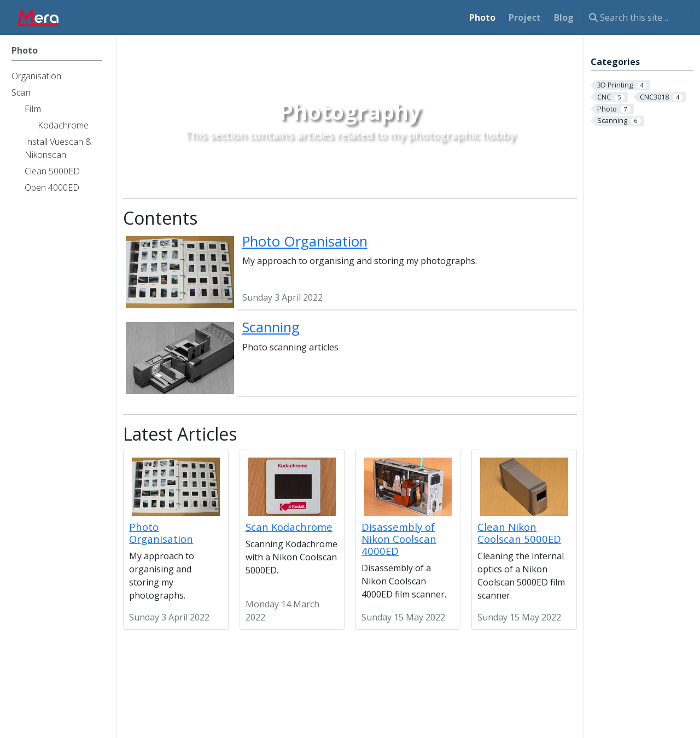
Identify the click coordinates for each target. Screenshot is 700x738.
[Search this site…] (638, 17)
